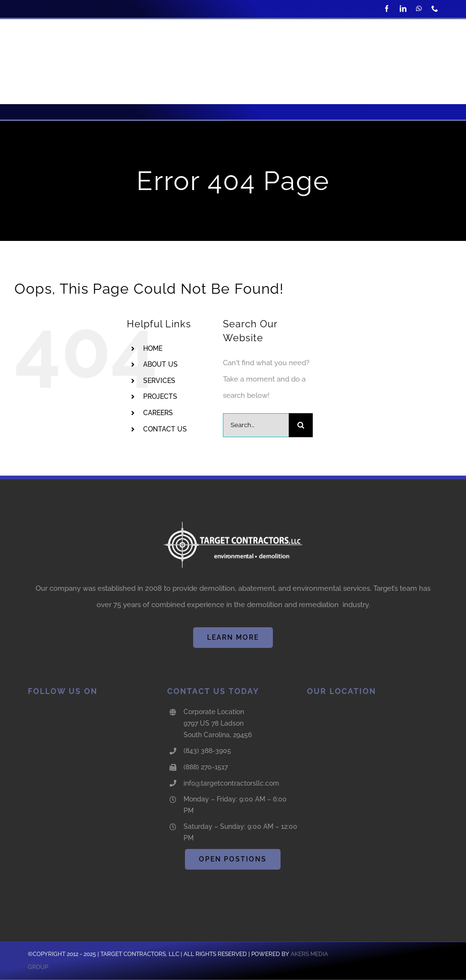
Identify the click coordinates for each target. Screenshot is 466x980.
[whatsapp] (419, 9)
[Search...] (256, 425)
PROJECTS (160, 396)
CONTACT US (165, 429)
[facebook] (387, 9)
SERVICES (159, 381)
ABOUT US (160, 364)
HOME (153, 348)
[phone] (435, 9)
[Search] (301, 425)
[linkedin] (403, 9)
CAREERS (158, 413)
